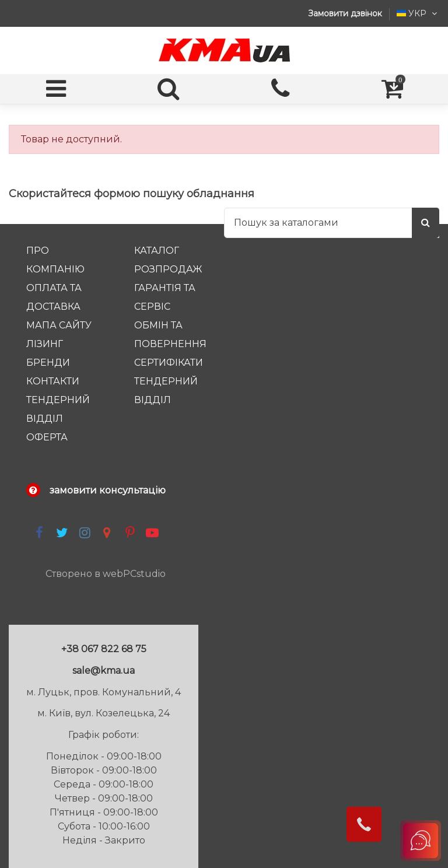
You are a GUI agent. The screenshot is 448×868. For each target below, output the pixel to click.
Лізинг (45, 344)
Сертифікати (169, 363)
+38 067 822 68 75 (104, 649)
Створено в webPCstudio (106, 574)
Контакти (53, 381)
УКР (418, 13)
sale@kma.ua (104, 671)
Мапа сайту (59, 325)
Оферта (47, 437)
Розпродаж (168, 269)
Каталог (157, 251)
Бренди (48, 363)
